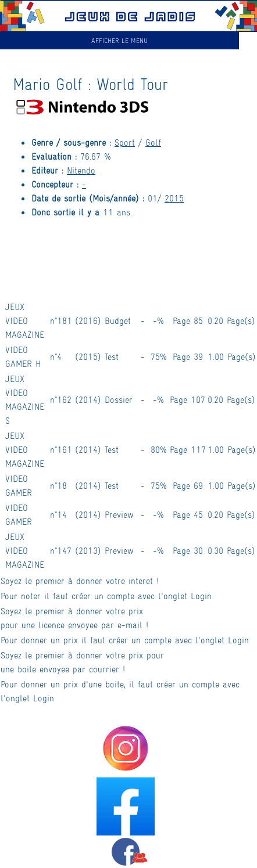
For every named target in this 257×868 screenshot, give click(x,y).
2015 (174, 198)
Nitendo (81, 170)
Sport (125, 142)
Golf (153, 142)
